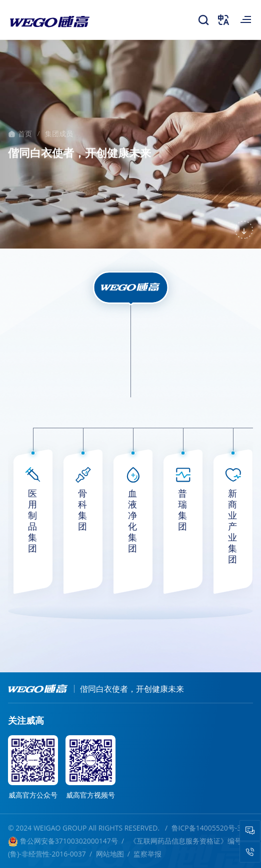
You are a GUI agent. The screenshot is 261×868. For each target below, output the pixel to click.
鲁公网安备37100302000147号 (63, 841)
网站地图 (110, 854)
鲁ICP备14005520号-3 (207, 828)
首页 (25, 134)
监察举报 (147, 854)
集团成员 (59, 134)
